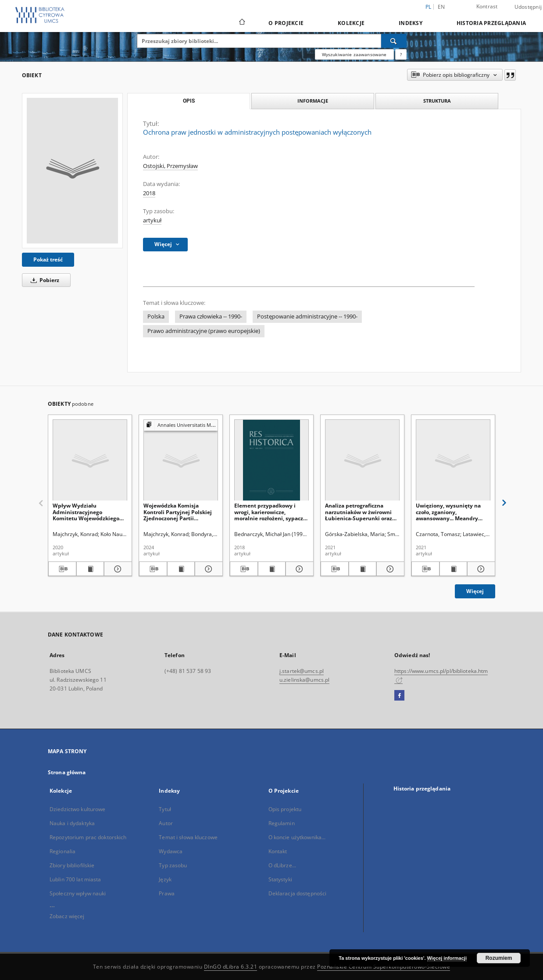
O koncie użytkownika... (297, 837)
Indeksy (411, 23)
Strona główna (67, 772)
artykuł (152, 220)
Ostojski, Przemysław (170, 166)
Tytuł (165, 809)
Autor (166, 823)
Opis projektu (285, 809)
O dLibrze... (282, 865)
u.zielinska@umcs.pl (304, 680)
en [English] (441, 7)
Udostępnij (528, 7)
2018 (149, 193)
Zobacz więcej (67, 916)
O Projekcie (286, 23)
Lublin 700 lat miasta (75, 879)
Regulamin (282, 823)
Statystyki (280, 879)
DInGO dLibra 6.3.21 (231, 967)
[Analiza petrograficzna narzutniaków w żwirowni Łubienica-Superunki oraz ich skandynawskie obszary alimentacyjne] (362, 460)
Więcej (475, 591)
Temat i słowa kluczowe (188, 837)
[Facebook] (399, 696)
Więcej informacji (447, 958)
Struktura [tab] (437, 101)
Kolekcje (351, 23)
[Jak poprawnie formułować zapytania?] (401, 54)
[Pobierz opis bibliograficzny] (62, 569)
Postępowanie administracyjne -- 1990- (307, 317)
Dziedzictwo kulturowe (78, 809)
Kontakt (278, 851)
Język (165, 879)
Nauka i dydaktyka (72, 823)
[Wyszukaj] (394, 41)
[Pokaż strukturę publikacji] (181, 425)
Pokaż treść (48, 259)
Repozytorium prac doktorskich (88, 837)
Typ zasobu (173, 865)
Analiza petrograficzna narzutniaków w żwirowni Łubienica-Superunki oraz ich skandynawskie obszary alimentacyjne (361, 512)
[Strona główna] (241, 23)
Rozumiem (499, 958)
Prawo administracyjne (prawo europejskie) (204, 331)
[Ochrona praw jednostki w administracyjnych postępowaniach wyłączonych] (72, 171)
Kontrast (487, 6)
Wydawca (171, 851)
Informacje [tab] (313, 101)
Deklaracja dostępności (298, 893)
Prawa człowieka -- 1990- (211, 317)
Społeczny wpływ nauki (78, 893)
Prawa (167, 893)
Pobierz (43, 280)
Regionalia (63, 851)
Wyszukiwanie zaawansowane (354, 54)
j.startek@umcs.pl (302, 671)
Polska (156, 317)
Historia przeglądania (491, 23)
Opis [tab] (189, 101)
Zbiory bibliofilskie (72, 865)
